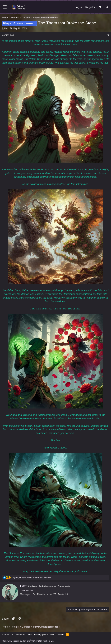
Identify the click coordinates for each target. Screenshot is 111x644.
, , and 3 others (31, 578)
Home (61, 634)
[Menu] (5, 7)
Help (53, 634)
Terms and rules (24, 634)
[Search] (107, 7)
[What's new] (100, 7)
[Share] (108, 35)
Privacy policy (41, 634)
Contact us (8, 634)
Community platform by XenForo (28, 641)
